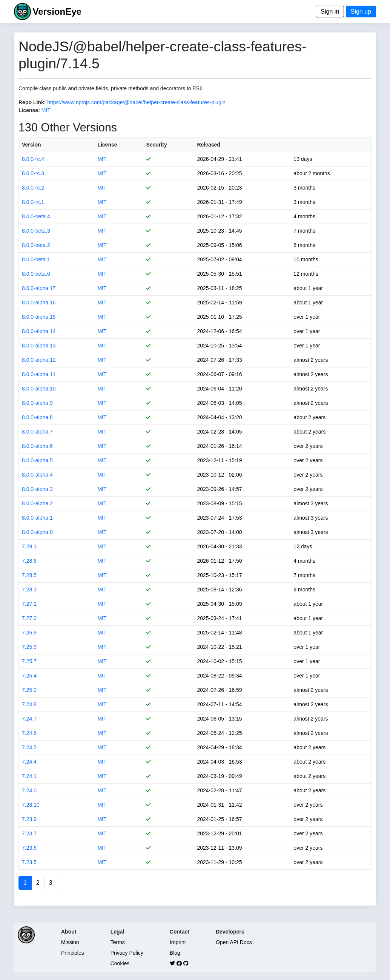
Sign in (330, 12)
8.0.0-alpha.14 (39, 331)
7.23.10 (31, 805)
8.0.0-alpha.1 (37, 518)
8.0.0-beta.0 (36, 274)
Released (208, 145)
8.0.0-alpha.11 (39, 374)
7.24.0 (29, 790)
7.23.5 (29, 862)
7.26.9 (29, 633)
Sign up (361, 12)
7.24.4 (29, 762)
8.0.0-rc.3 (33, 173)
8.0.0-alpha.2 (37, 503)
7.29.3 (29, 546)
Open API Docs (234, 942)
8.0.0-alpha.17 (39, 288)
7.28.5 (29, 575)
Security (156, 145)
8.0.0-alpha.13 (39, 346)
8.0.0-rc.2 (33, 188)
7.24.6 (29, 733)
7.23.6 (29, 848)
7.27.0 (29, 618)
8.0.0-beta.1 (36, 259)
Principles (73, 953)
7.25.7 (29, 661)
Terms (118, 942)
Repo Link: (32, 102)
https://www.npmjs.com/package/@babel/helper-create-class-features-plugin (136, 102)
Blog (175, 953)
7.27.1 (29, 604)
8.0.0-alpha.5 (37, 460)
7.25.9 (29, 647)
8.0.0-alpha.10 (39, 389)
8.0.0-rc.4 (33, 159)
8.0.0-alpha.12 (39, 360)
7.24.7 (29, 719)
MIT (46, 110)
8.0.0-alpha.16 (39, 302)
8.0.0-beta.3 (36, 231)
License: (29, 110)
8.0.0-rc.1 (33, 202)
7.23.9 (29, 819)
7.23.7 (29, 833)
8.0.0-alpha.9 (37, 403)
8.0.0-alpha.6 (37, 446)
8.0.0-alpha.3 (37, 489)
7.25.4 (29, 676)
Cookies (120, 963)
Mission (70, 942)
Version (31, 145)
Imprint (178, 942)
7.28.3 (29, 590)
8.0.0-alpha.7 (37, 432)
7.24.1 (29, 776)
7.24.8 (29, 704)
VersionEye (57, 12)
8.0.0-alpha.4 (37, 475)
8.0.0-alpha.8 (37, 417)
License (107, 145)
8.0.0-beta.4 (36, 216)
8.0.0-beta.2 (36, 245)
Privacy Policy (127, 953)
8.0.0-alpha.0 (37, 532)
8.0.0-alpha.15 (39, 317)
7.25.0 (29, 690)
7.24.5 (29, 747)
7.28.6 (29, 561)
